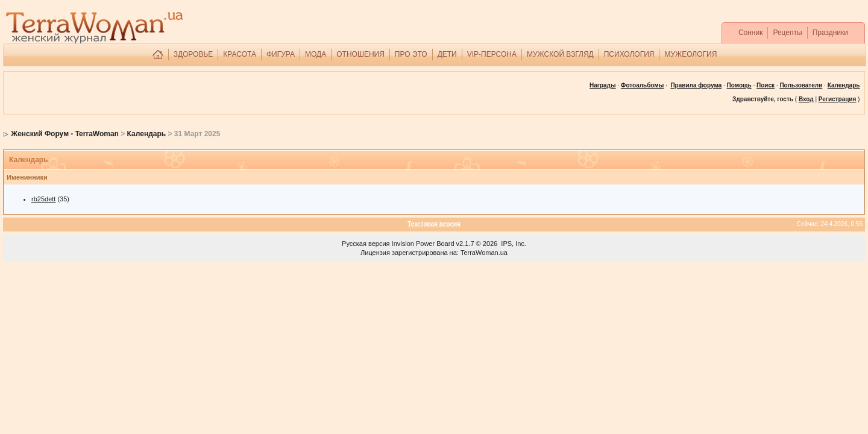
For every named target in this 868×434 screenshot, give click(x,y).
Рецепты (787, 33)
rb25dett (43, 199)
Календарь (147, 134)
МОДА (316, 54)
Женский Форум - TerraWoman (65, 134)
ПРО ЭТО (411, 54)
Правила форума (696, 85)
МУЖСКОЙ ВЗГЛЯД (560, 54)
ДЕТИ (447, 54)
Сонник (751, 33)
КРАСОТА (240, 54)
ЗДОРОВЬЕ (193, 54)
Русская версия (366, 244)
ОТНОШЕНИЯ (360, 54)
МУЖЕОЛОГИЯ (690, 54)
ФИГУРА (281, 54)
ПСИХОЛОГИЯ (629, 54)
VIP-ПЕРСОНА (492, 54)
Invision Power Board (423, 244)
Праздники (830, 33)
